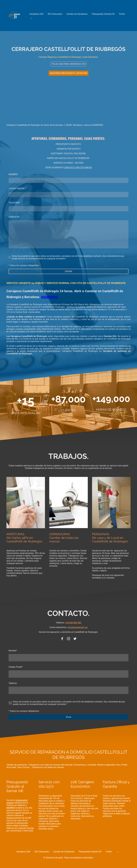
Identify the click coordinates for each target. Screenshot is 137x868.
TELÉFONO (14, 203)
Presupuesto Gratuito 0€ (103, 14)
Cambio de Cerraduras (77, 14)
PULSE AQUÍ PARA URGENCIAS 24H (68, 64)
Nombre (13, 651)
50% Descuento (55, 14)
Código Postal (16, 667)
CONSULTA (14, 217)
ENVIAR (68, 271)
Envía (69, 717)
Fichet (122, 14)
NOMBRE (13, 174)
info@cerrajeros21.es (78, 627)
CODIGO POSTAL (17, 189)
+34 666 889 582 (73, 623)
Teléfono (13, 683)
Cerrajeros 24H (36, 14)
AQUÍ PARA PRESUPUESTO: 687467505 (68, 73)
